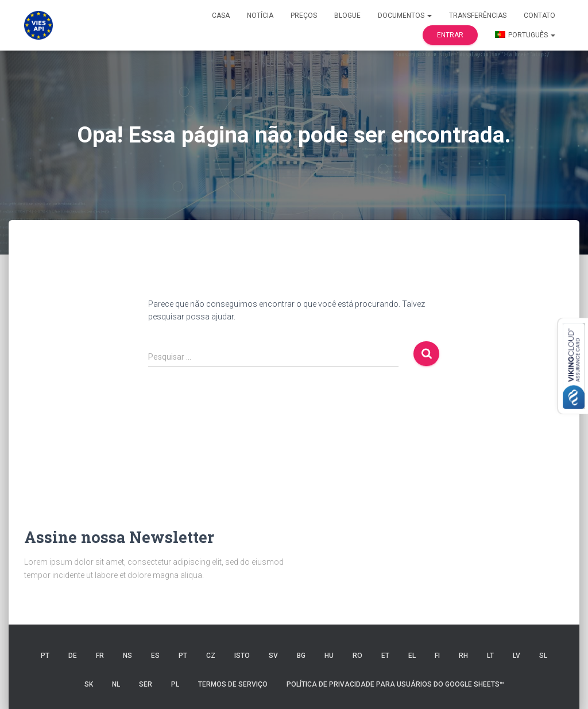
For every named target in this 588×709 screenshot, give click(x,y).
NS (127, 656)
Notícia (260, 16)
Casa (221, 16)
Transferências (478, 16)
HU (329, 656)
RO (357, 656)
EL (412, 656)
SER (146, 684)
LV (517, 656)
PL (175, 684)
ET (385, 656)
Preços (304, 16)
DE (73, 656)
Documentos (405, 16)
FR (100, 656)
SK (89, 684)
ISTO (242, 656)
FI (437, 656)
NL (116, 684)
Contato (539, 16)
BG (301, 656)
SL (543, 656)
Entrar (450, 35)
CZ (211, 656)
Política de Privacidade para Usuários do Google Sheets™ (395, 684)
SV (273, 656)
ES (155, 656)
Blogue (347, 16)
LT (490, 656)
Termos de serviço (233, 684)
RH (463, 656)
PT (45, 656)
